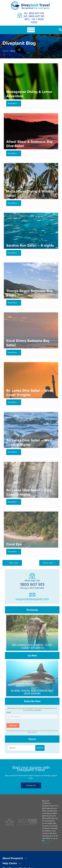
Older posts (14, 563)
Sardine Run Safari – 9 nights (30, 245)
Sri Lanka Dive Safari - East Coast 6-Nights (32, 646)
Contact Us (31, 785)
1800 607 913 (32, 584)
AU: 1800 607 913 (34, 13)
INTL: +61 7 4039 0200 (34, 21)
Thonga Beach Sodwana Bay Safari (29, 293)
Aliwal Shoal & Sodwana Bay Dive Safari (29, 144)
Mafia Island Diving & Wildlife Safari (30, 193)
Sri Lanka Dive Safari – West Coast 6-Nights (29, 442)
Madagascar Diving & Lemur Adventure (29, 94)
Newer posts (48, 563)
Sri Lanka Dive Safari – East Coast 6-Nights (29, 492)
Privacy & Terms (31, 862)
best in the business (50, 813)
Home (5, 51)
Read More (12, 103)
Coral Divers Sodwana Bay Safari (28, 343)
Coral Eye (14, 544)
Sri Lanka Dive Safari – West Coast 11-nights (29, 393)
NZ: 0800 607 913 (34, 16)
